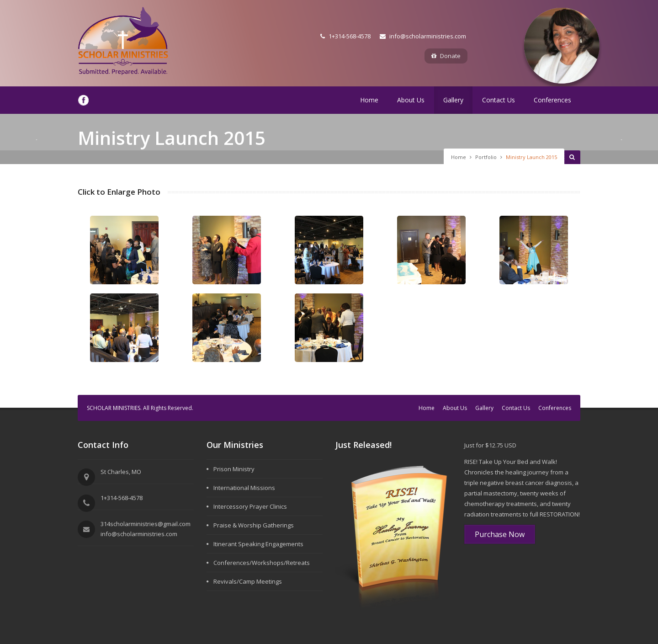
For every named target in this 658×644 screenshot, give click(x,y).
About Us (411, 100)
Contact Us (499, 100)
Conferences (552, 100)
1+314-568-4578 (345, 36)
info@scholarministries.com (423, 36)
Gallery (453, 100)
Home (369, 100)
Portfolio (486, 157)
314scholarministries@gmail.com (146, 524)
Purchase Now (500, 534)
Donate (446, 56)
